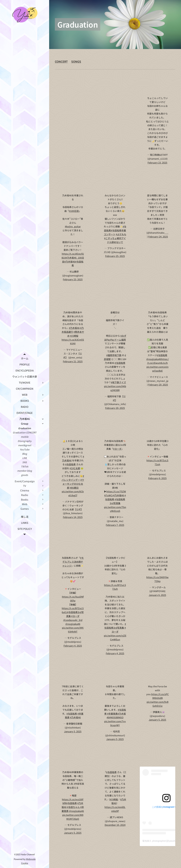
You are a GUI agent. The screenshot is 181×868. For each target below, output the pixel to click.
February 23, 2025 (157, 162)
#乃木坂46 (70, 262)
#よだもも (121, 234)
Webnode (31, 859)
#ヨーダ (117, 449)
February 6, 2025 (157, 478)
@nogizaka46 (154, 359)
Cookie (25, 863)
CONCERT (61, 62)
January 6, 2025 (157, 595)
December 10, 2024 (115, 825)
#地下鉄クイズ (118, 382)
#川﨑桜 (114, 799)
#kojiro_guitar (73, 227)
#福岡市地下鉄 (114, 355)
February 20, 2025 (115, 408)
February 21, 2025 (73, 361)
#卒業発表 (112, 714)
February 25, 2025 (115, 256)
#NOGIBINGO (116, 718)
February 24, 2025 (158, 237)
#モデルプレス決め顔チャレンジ (73, 562)
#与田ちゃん (73, 807)
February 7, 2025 (115, 525)
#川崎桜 (74, 336)
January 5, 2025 (73, 731)
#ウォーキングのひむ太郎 (73, 484)
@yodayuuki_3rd (73, 620)
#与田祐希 (120, 363)
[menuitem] (25, 358)
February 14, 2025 (73, 517)
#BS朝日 (74, 488)
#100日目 (74, 211)
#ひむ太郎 (75, 468)
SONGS (76, 62)
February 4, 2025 (73, 646)
